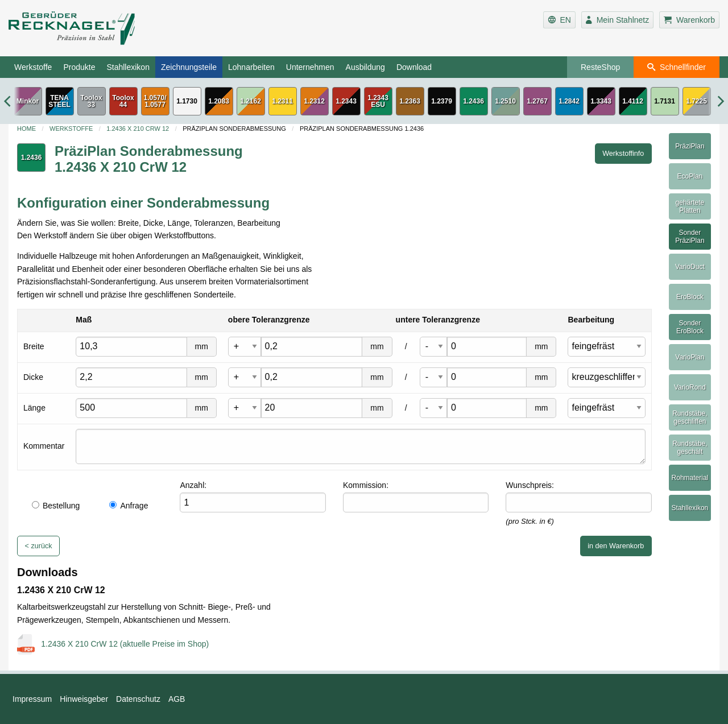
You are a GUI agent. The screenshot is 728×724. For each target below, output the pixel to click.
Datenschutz (138, 699)
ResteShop (600, 67)
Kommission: (366, 485)
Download (414, 67)
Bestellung (56, 506)
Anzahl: (193, 485)
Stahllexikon (128, 67)
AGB (177, 699)
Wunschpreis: (530, 485)
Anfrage (129, 506)
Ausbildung (365, 67)
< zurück (39, 546)
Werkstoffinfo (623, 154)
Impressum (32, 699)
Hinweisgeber (84, 699)
